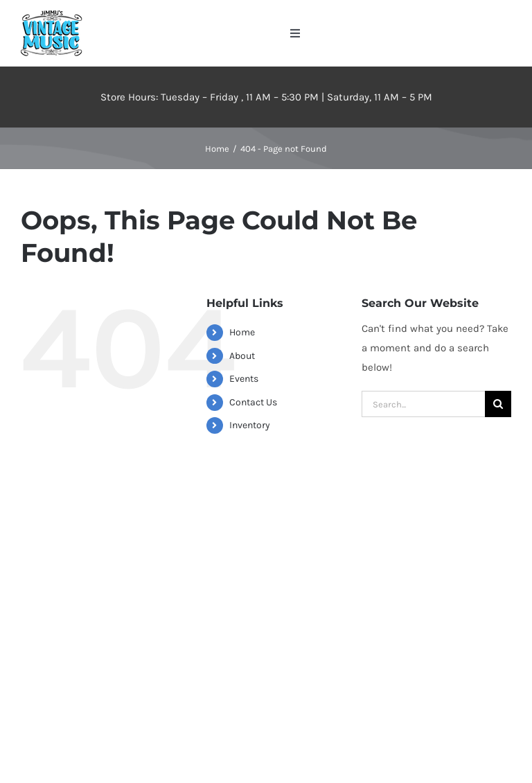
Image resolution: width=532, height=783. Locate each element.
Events (244, 379)
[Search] (498, 404)
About (242, 356)
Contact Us (253, 402)
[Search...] (423, 404)
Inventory (250, 425)
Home (242, 332)
